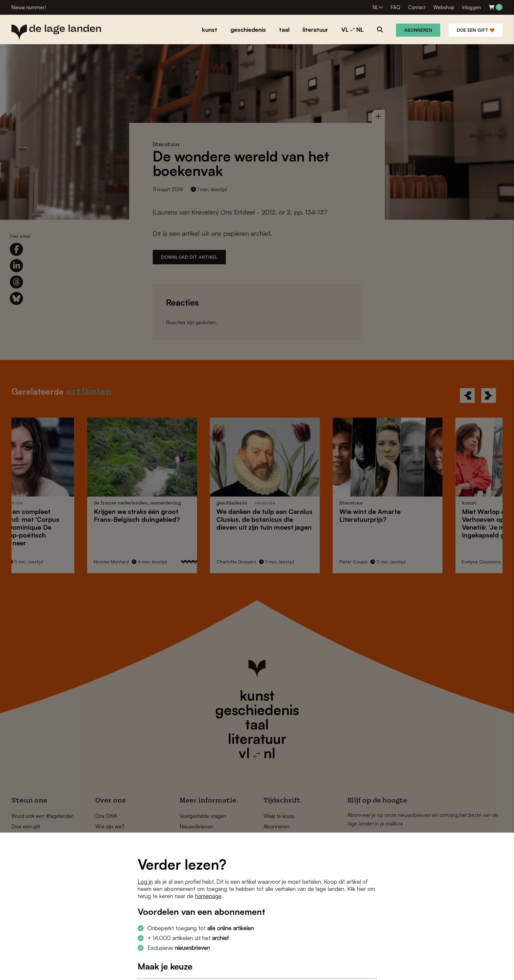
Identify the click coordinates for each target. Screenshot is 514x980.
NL (376, 7)
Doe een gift (475, 30)
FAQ (395, 7)
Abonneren (418, 30)
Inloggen (472, 7)
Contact (417, 7)
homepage (208, 896)
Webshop (444, 7)
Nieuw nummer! (29, 7)
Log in (145, 882)
